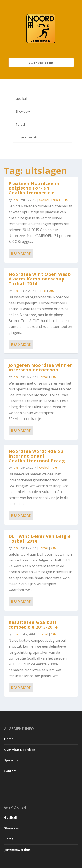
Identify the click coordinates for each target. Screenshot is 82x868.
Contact (10, 771)
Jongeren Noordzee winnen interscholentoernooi (41, 367)
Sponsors (11, 760)
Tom (15, 200)
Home (9, 739)
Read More (21, 254)
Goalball (21, 99)
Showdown (24, 111)
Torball (55, 200)
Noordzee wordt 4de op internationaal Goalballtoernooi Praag (37, 456)
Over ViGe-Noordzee (20, 750)
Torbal (20, 124)
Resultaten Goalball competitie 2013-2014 (33, 625)
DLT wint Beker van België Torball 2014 (40, 539)
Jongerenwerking (28, 137)
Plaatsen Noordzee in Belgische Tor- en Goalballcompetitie (34, 188)
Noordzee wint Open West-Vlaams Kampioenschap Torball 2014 (40, 279)
